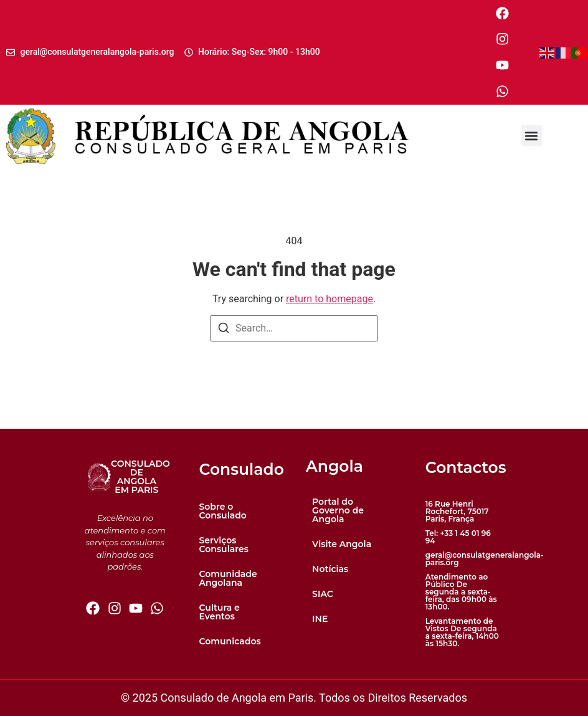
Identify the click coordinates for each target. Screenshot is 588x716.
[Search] (224, 330)
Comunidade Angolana (228, 578)
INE (320, 619)
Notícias (330, 569)
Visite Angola (342, 544)
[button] (532, 136)
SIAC (323, 594)
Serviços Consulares (224, 545)
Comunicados (230, 641)
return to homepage (330, 299)
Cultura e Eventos (220, 612)
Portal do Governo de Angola (338, 510)
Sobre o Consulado (223, 511)
